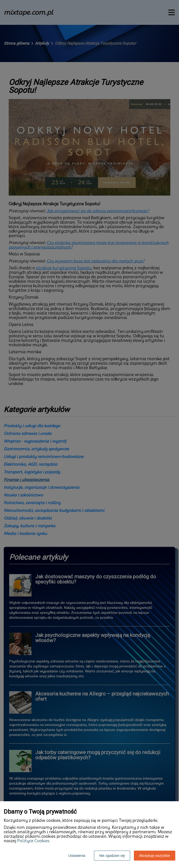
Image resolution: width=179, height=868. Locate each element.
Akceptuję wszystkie (155, 856)
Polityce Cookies (33, 841)
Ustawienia (77, 856)
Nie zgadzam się (112, 856)
